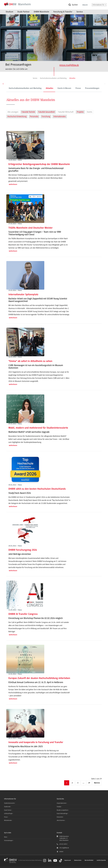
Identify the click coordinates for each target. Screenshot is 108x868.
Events (90, 112)
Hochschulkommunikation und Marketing (25, 88)
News (6, 837)
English (85, 5)
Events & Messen (64, 88)
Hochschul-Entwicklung (17, 117)
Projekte (80, 112)
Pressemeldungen (92, 88)
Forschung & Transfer (63, 12)
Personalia (34, 117)
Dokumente (60, 817)
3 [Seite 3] (78, 783)
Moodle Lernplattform (63, 810)
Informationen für (99, 5)
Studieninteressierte (9, 803)
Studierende (7, 807)
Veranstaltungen (8, 840)
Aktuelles (50, 88)
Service (80, 12)
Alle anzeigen (13, 112)
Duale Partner (23, 12)
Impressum (68, 860)
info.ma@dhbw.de (64, 848)
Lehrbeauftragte (8, 814)
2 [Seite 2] (72, 783)
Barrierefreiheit (89, 860)
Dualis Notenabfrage (62, 814)
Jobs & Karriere (61, 820)
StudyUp (59, 807)
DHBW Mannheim (41, 12)
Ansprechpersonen (62, 803)
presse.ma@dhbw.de (69, 65)
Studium (9, 12)
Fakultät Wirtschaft (66, 112)
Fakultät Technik (28, 112)
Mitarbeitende (8, 820)
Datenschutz (78, 860)
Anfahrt (61, 852)
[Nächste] (97, 783)
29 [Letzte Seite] (89, 783)
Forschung (46, 117)
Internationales (60, 117)
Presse (78, 88)
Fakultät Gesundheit (46, 112)
